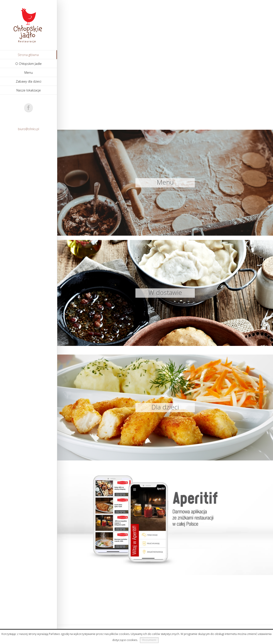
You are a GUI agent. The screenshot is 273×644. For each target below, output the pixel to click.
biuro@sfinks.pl (29, 129)
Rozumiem (149, 640)
